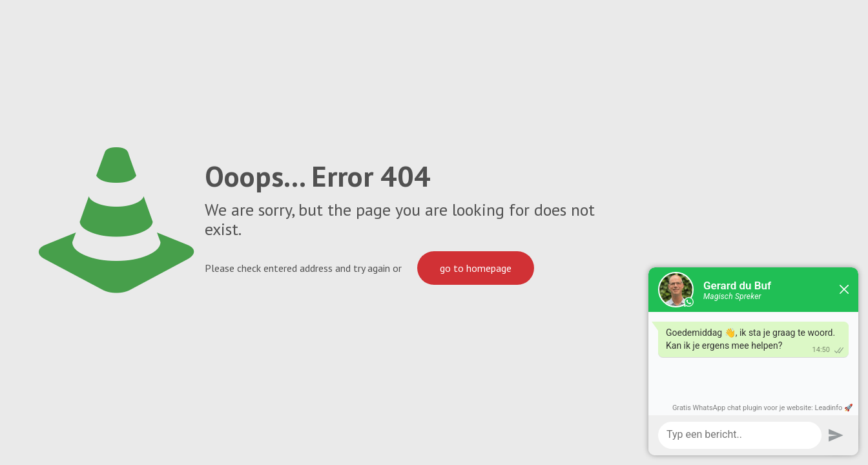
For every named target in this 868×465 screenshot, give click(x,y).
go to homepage (476, 268)
